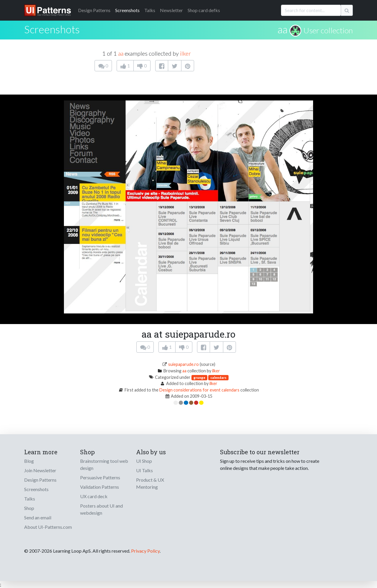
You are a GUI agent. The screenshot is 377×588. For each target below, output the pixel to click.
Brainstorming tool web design (104, 464)
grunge (199, 378)
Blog (29, 461)
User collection (328, 30)
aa (282, 29)
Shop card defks (204, 10)
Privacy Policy (145, 551)
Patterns (94, 10)
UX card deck (94, 496)
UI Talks (144, 470)
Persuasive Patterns (100, 477)
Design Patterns (40, 480)
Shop (29, 508)
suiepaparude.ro (183, 364)
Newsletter (171, 10)
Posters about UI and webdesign (101, 509)
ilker (185, 53)
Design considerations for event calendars (199, 390)
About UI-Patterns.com (48, 527)
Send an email (38, 517)
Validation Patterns (100, 487)
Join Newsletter (40, 470)
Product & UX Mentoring (150, 483)
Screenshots (127, 10)
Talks (150, 10)
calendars (218, 378)
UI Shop (144, 461)
